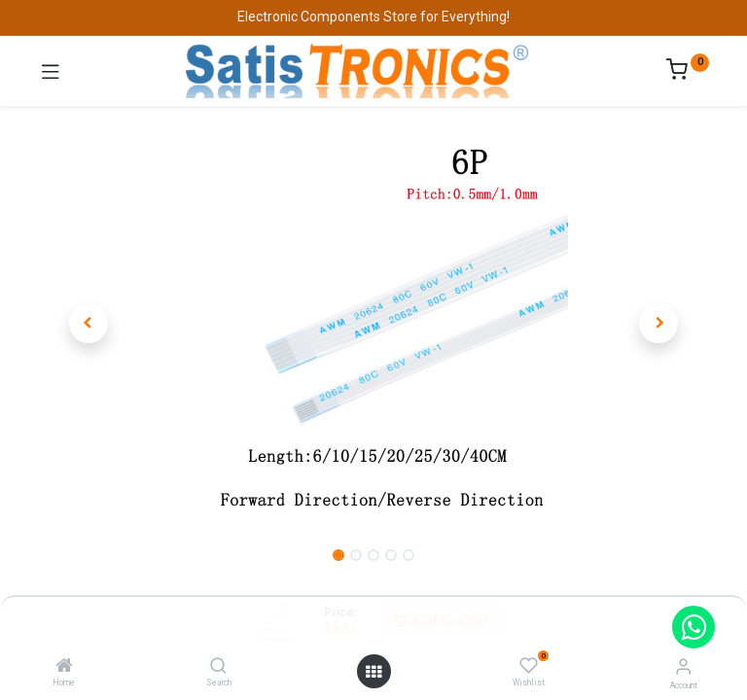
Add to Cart (441, 620)
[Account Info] (683, 666)
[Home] (64, 667)
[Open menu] (373, 672)
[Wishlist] (529, 666)
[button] (89, 324)
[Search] (218, 667)
